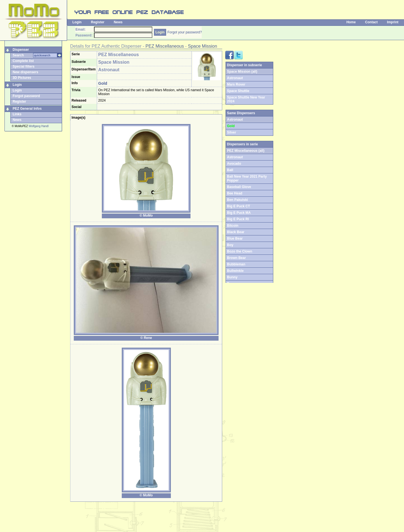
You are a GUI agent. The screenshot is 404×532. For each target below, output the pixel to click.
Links (17, 114)
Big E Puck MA (239, 213)
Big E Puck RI (238, 219)
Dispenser (21, 50)
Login (77, 22)
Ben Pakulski (237, 200)
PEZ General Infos (27, 109)
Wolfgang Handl (39, 126)
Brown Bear (236, 258)
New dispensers (25, 72)
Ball (230, 170)
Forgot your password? (185, 32)
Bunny (232, 277)
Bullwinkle (235, 271)
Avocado (234, 164)
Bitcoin (233, 226)
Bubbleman (236, 264)
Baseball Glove (239, 187)
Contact (371, 22)
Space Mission (203, 46)
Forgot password (26, 96)
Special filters (24, 66)
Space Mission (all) (242, 72)
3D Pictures (22, 78)
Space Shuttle (238, 91)
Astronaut (235, 78)
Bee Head (235, 193)
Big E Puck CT (238, 206)
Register (98, 22)
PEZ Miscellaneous (165, 46)
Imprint (393, 22)
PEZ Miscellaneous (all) (246, 151)
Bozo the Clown (240, 251)
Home (351, 22)
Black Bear (236, 232)
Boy (230, 245)
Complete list (23, 61)
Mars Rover (236, 84)
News (118, 22)
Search (18, 55)
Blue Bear (235, 239)
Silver (232, 132)
